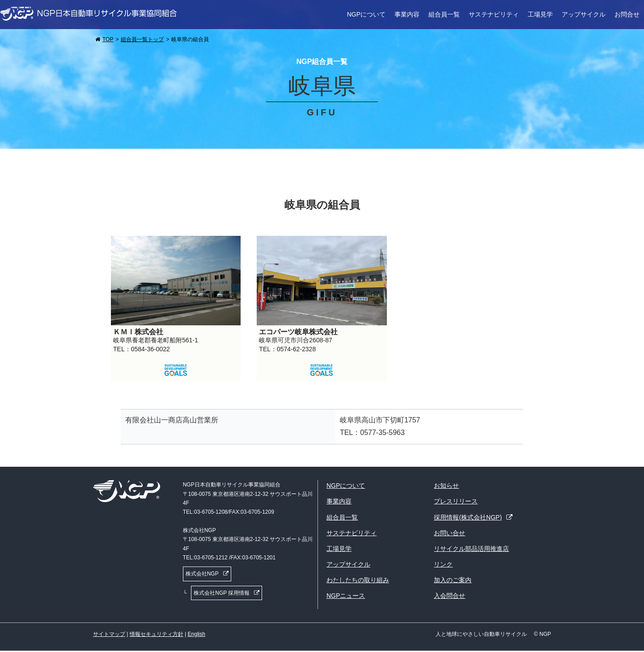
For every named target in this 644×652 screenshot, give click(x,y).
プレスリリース (456, 501)
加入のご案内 (453, 580)
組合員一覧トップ (142, 39)
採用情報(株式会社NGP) (468, 517)
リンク (443, 564)
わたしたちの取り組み (358, 580)
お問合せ (627, 14)
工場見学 (540, 14)
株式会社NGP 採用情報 (222, 593)
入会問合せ (449, 596)
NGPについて (366, 14)
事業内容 (407, 14)
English (197, 634)
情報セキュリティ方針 (157, 634)
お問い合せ (449, 533)
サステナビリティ (494, 14)
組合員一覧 (444, 14)
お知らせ (446, 486)
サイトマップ (109, 634)
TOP (108, 39)
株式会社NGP (202, 574)
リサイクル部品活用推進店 (471, 549)
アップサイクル (584, 14)
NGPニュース (346, 596)
